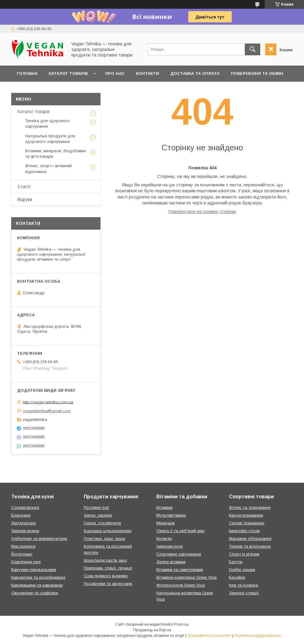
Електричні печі (26, 562)
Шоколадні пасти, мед (105, 560)
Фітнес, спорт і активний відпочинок (48, 169)
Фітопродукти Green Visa (181, 585)
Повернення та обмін (257, 73)
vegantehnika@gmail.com (47, 411)
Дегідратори (23, 523)
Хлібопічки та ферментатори (39, 539)
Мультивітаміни (171, 515)
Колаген (164, 539)
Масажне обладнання (250, 539)
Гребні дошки (242, 570)
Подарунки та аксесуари (108, 584)
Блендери (21, 515)
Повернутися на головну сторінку (202, 212)
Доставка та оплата (195, 73)
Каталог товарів (68, 73)
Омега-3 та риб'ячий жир (181, 531)
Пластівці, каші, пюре (104, 539)
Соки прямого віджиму (106, 576)
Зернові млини (25, 531)
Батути (236, 562)
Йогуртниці (22, 554)
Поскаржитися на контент (209, 636)
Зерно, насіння (98, 515)
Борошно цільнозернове (108, 531)
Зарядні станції (244, 593)
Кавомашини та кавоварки (37, 585)
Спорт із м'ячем (244, 554)
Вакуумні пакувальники (34, 570)
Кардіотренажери (246, 515)
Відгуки (25, 199)
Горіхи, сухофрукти (102, 523)
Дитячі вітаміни (171, 562)
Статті (24, 187)
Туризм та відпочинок (250, 546)
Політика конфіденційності (258, 636)
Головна (27, 73)
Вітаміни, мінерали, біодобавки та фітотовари (55, 154)
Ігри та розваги (244, 585)
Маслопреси (23, 546)
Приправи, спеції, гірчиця (108, 568)
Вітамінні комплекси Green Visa (186, 577)
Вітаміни (164, 507)
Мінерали (165, 523)
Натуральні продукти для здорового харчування (50, 139)
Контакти (148, 73)
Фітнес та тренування (250, 507)
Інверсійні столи (244, 531)
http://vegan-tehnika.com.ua (48, 402)
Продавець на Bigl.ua (152, 630)
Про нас (115, 73)
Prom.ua (181, 624)
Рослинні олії (96, 507)
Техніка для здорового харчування (47, 123)
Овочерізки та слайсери (35, 593)
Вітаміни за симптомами (180, 570)
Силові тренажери (247, 523)
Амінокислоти (170, 546)
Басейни (237, 577)
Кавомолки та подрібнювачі (38, 577)
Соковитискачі (25, 507)
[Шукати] (253, 49)
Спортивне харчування (179, 554)
